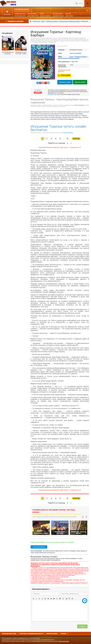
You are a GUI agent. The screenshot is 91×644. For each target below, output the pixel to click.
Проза (42, 14)
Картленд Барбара (75, 53)
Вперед (76, 139)
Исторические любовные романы (69, 58)
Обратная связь (52, 634)
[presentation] (34, 598)
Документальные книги (60, 16)
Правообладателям (9, 634)
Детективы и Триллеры (35, 16)
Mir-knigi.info (14, 3)
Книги (72, 57)
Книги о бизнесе (45, 16)
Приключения (32, 14)
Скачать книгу (65, 82)
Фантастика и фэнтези (22, 16)
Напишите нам (52, 94)
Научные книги (58, 14)
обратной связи (64, 641)
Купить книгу (80, 82)
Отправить (82, 626)
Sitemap (63, 634)
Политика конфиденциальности (31, 634)
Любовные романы (21, 14)
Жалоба (38, 92)
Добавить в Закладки (14, 21)
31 (68, 139)
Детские (68, 14)
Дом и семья (69, 16)
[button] (34, 598)
